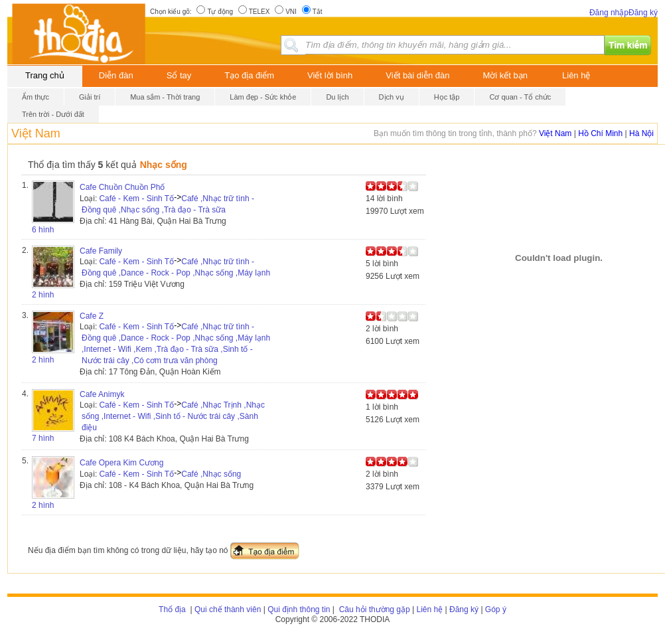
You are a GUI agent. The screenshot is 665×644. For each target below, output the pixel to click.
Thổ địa (172, 609)
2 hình (43, 295)
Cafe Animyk (102, 394)
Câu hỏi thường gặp (373, 609)
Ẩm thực (36, 97)
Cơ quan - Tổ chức (520, 97)
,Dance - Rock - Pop (155, 273)
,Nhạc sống (139, 210)
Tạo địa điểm (249, 75)
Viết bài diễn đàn (417, 75)
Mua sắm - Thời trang (165, 97)
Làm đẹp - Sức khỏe (263, 97)
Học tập (447, 97)
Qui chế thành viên (228, 609)
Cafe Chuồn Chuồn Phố (122, 187)
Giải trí (90, 97)
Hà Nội (641, 133)
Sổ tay (179, 75)
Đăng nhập (609, 13)
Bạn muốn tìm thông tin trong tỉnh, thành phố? (456, 133)
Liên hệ (576, 75)
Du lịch (337, 97)
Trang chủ (45, 75)
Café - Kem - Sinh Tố (136, 199)
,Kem (143, 349)
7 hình (43, 438)
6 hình (43, 230)
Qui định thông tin (299, 609)
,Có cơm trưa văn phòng (175, 361)
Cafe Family (101, 251)
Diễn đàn (116, 75)
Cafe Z (92, 316)
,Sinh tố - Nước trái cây (194, 416)
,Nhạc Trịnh (221, 405)
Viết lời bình (330, 75)
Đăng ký (643, 13)
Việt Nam (36, 133)
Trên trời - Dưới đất (53, 114)
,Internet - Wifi (107, 349)
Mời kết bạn (506, 75)
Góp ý (496, 609)
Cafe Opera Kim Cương (121, 463)
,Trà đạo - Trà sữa (193, 210)
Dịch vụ (392, 97)
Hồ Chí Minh (600, 133)
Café (189, 199)
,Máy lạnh (253, 273)
